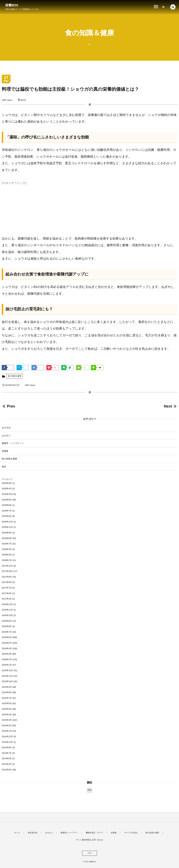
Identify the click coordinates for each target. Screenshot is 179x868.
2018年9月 (7, 533)
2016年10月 (7, 615)
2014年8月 (7, 748)
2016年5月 (7, 643)
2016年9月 (7, 621)
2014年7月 (7, 753)
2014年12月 (7, 737)
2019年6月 (7, 516)
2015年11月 (7, 676)
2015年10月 (7, 681)
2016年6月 (7, 637)
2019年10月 (7, 494)
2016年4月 (7, 648)
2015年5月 (7, 709)
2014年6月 (7, 758)
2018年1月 (7, 560)
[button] (173, 7)
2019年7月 (7, 511)
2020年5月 (7, 483)
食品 (4, 467)
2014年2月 (7, 764)
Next (171, 406)
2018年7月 (7, 544)
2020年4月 (7, 489)
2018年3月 (7, 555)
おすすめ (6, 428)
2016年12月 (7, 604)
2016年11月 (7, 610)
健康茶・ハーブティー (13, 443)
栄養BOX (12, 5)
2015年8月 (7, 692)
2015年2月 (7, 726)
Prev (8, 406)
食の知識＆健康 (14, 376)
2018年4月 (7, 549)
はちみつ (6, 436)
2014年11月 (7, 742)
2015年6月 (7, 703)
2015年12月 (7, 670)
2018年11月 (7, 527)
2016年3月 (7, 654)
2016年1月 (7, 665)
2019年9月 (7, 500)
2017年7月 (7, 588)
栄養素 (5, 451)
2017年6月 (7, 593)
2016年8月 (7, 626)
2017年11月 (7, 566)
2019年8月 (7, 505)
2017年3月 (7, 599)
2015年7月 (7, 698)
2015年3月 (7, 720)
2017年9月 (7, 577)
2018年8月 (7, 538)
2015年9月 (7, 687)
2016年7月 (7, 632)
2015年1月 (7, 731)
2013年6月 (7, 770)
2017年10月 (7, 571)
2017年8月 (7, 582)
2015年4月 (7, 715)
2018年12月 (7, 522)
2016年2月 (7, 659)
